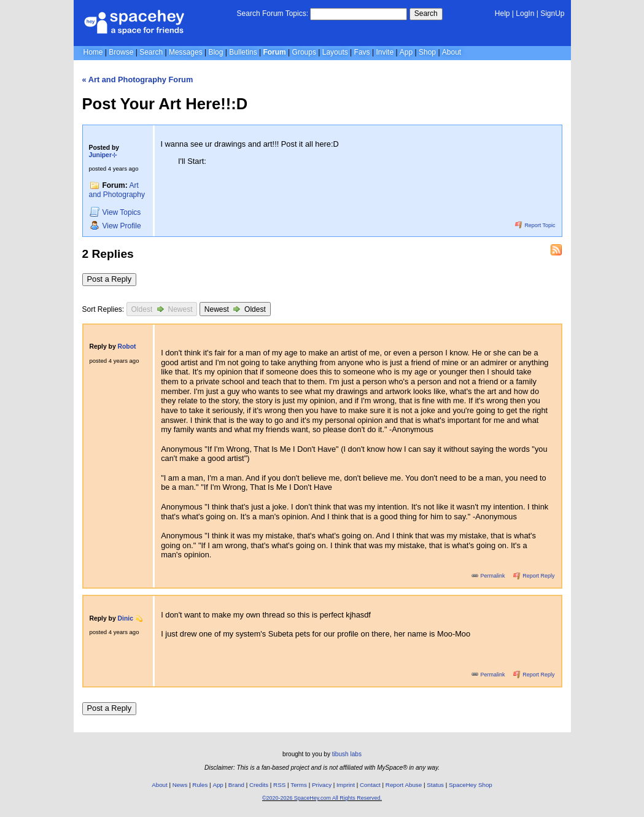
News (180, 785)
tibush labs (347, 754)
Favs (362, 52)
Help (502, 14)
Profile (115, 226)
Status (435, 785)
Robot (127, 347)
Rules (200, 785)
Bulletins (243, 52)
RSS (279, 785)
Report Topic (535, 225)
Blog (215, 52)
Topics (115, 212)
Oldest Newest (162, 309)
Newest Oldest (235, 309)
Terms (299, 785)
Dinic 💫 (130, 618)
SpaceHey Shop (471, 785)
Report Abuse (404, 785)
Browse (121, 52)
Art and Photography (117, 190)
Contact (370, 785)
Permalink (489, 576)
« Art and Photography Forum (138, 79)
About (452, 52)
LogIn (525, 14)
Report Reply (534, 576)
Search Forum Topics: (273, 14)
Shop (427, 52)
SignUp (552, 14)
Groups (304, 52)
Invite (385, 52)
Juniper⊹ (103, 155)
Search (426, 14)
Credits (259, 785)
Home (93, 52)
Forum (274, 52)
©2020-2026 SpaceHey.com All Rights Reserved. (322, 798)
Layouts (335, 52)
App (406, 52)
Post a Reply (110, 279)
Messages (186, 52)
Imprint (346, 785)
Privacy (322, 785)
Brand (236, 785)
